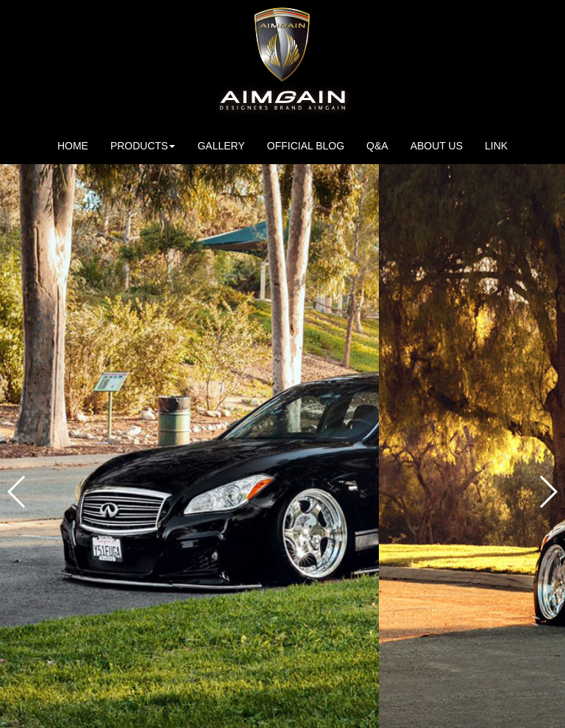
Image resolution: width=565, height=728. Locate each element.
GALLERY (221, 146)
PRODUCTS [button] (143, 146)
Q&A (377, 146)
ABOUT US (442, 145)
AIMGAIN (282, 64)
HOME (73, 146)
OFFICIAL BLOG (306, 146)
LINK (496, 146)
